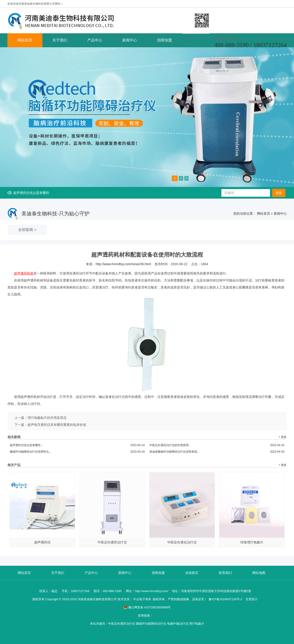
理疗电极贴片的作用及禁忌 (47, 418)
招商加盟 (165, 40)
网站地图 (259, 573)
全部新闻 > (27, 230)
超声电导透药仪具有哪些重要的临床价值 (57, 425)
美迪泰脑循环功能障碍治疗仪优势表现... (217, 452)
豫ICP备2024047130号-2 (225, 599)
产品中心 (95, 40)
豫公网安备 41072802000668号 (147, 607)
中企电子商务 (142, 599)
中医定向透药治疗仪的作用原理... (217, 445)
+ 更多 (283, 437)
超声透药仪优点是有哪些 (31, 193)
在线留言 (192, 573)
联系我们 (225, 573)
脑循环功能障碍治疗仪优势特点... (77, 452)
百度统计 (252, 599)
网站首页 (25, 40)
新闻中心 (130, 40)
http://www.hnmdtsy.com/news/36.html (123, 264)
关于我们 (60, 40)
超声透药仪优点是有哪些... (77, 445)
